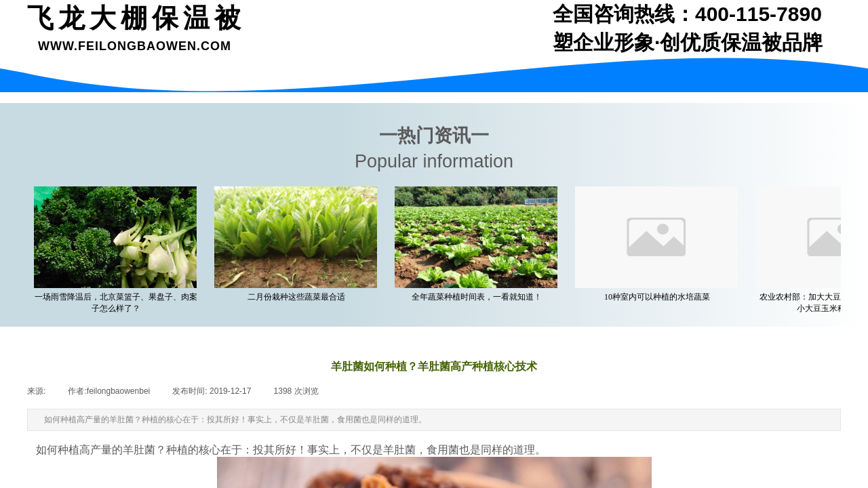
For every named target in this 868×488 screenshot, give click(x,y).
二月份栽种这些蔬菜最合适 (299, 297)
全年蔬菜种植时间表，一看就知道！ (479, 297)
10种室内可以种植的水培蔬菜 (660, 297)
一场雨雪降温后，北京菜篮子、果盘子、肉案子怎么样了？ (119, 303)
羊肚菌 (139, 450)
